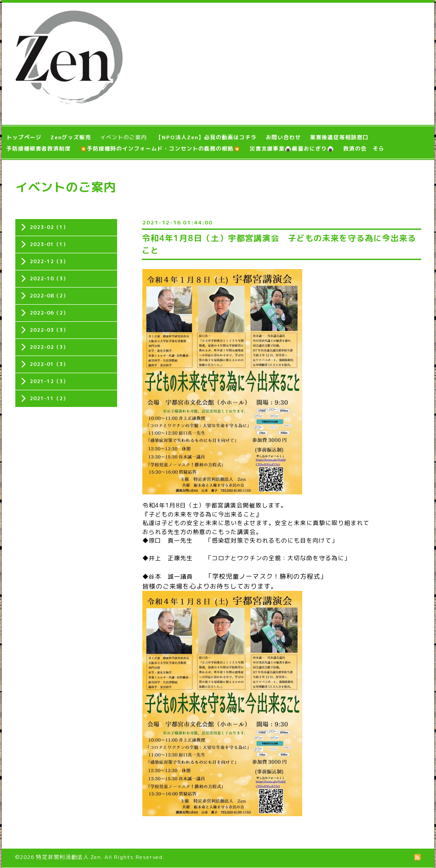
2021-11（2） (49, 398)
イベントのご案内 (123, 137)
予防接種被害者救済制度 (39, 148)
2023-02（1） (49, 227)
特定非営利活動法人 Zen (68, 857)
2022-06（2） (49, 313)
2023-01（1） (49, 244)
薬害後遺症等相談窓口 (339, 137)
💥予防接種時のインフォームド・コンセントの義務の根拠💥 (160, 148)
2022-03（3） (49, 330)
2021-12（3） (49, 381)
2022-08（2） (49, 296)
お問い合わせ (283, 137)
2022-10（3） (49, 279)
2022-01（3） (49, 364)
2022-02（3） (49, 347)
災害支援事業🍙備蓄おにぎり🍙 (292, 148)
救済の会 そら (364, 148)
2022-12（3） (49, 261)
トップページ (24, 137)
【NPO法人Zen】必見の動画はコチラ (206, 137)
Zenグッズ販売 (71, 137)
